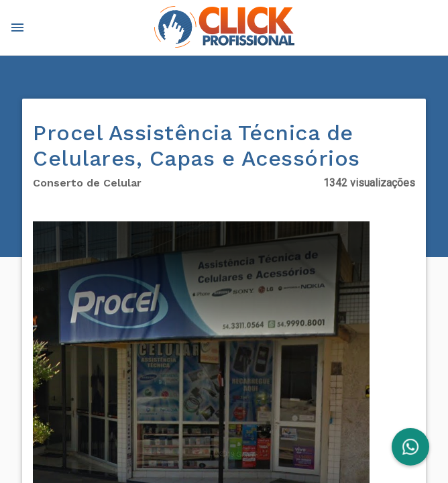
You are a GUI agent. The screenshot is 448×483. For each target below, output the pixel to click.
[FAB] (410, 447)
